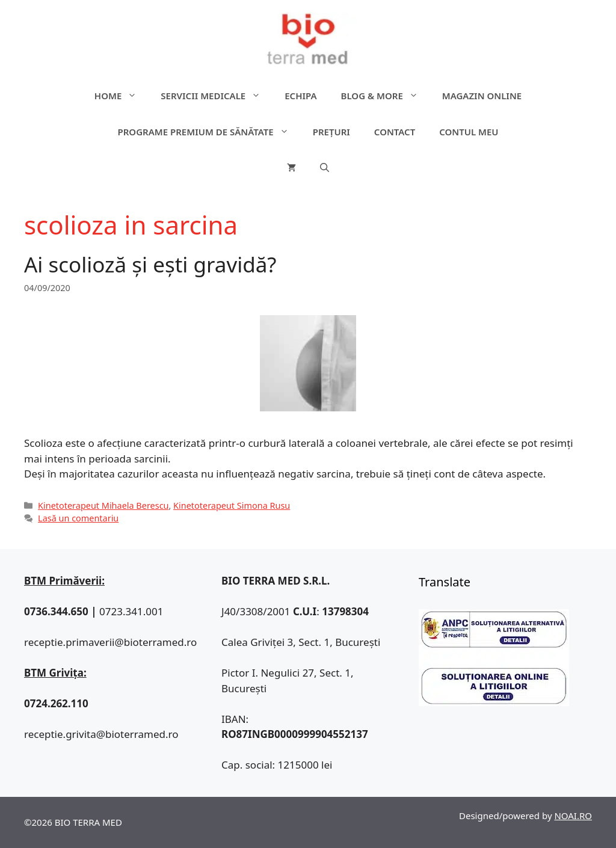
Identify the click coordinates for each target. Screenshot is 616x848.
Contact (395, 132)
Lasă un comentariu (78, 518)
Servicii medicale (217, 96)
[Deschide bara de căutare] (325, 168)
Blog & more (386, 96)
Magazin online (482, 96)
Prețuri (331, 132)
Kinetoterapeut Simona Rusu (232, 505)
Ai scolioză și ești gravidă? (150, 264)
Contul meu (469, 132)
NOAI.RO (573, 816)
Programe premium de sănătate (209, 132)
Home (122, 96)
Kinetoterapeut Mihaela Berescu (103, 505)
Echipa (300, 96)
